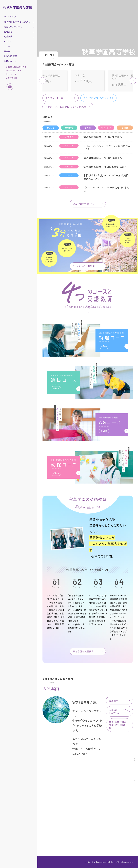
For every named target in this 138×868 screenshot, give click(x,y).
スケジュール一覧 (55, 98)
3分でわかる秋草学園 (84, 267)
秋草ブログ (106, 129)
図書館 (88, 129)
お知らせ (51, 129)
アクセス (8, 41)
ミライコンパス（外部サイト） (98, 98)
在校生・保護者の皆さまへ (17, 67)
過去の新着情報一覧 (83, 205)
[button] (133, 81)
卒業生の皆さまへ (14, 70)
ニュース (8, 46)
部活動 (125, 129)
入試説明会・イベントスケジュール (119, 712)
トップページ (10, 17)
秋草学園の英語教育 (83, 654)
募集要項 (114, 702)
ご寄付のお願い (13, 78)
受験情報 (69, 129)
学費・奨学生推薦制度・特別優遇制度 (118, 726)
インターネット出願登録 (66, 107)
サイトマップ (11, 74)
